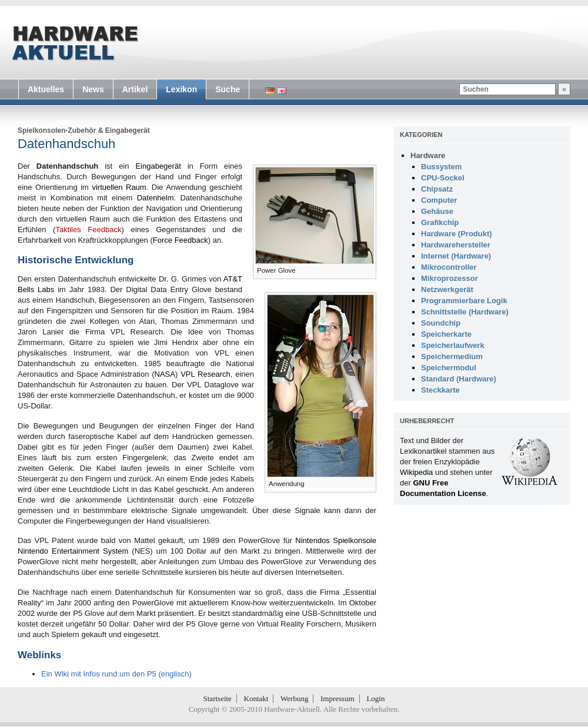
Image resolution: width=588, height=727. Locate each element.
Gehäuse (437, 211)
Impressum (338, 698)
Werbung (294, 698)
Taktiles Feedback (88, 230)
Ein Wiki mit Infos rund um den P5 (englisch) (116, 674)
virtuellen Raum (119, 187)
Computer (439, 200)
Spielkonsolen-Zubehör (57, 130)
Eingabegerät (128, 130)
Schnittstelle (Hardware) (465, 312)
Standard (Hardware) (459, 379)
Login (375, 698)
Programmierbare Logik (464, 301)
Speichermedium (452, 356)
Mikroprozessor (450, 278)
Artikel (135, 89)
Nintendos (313, 540)
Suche (228, 89)
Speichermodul (449, 368)
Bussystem (441, 167)
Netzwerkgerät (447, 289)
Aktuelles (46, 89)
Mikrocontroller (449, 267)
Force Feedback (181, 240)
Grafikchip (440, 222)
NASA (165, 374)
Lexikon (181, 89)
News (93, 89)
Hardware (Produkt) (457, 234)
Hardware (428, 155)
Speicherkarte (446, 334)
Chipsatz (437, 189)
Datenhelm (156, 198)
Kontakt (256, 698)
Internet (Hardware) (456, 256)
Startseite (218, 698)
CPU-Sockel (443, 178)
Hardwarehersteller (456, 245)
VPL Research (206, 374)
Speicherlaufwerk (453, 345)
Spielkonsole (355, 540)
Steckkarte (440, 390)
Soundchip (441, 323)
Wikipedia (416, 472)
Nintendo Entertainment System (73, 551)
